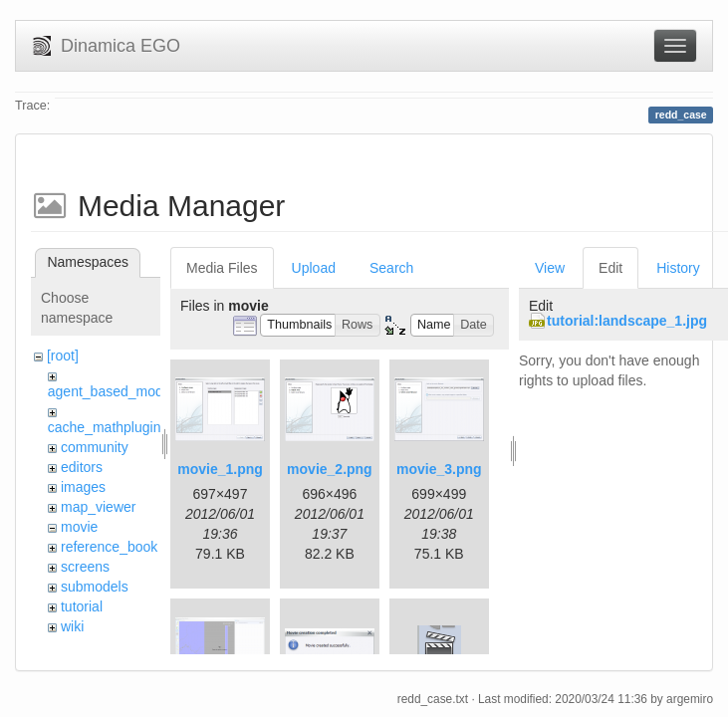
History (678, 268)
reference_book (109, 547)
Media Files (222, 268)
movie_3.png (439, 469)
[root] (63, 356)
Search (391, 268)
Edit (610, 268)
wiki (72, 626)
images (83, 487)
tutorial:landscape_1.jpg (627, 321)
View (550, 268)
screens (85, 567)
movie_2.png (330, 469)
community (95, 447)
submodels (95, 587)
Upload (314, 268)
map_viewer (98, 507)
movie (79, 527)
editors (82, 467)
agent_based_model (111, 391)
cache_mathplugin (105, 427)
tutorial (82, 606)
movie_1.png (220, 469)
